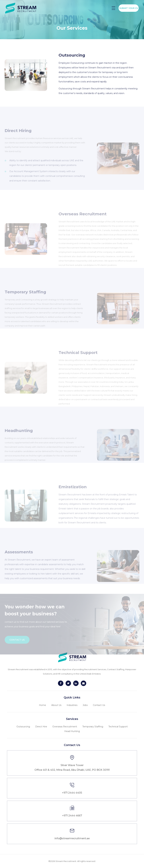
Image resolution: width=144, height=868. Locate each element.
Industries (72, 705)
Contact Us (99, 705)
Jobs (85, 705)
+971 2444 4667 (72, 816)
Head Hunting (72, 731)
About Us (56, 705)
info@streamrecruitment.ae (72, 838)
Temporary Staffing (93, 727)
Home (42, 705)
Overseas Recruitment (65, 727)
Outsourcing (23, 727)
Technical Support (118, 727)
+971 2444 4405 (72, 793)
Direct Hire (41, 727)
